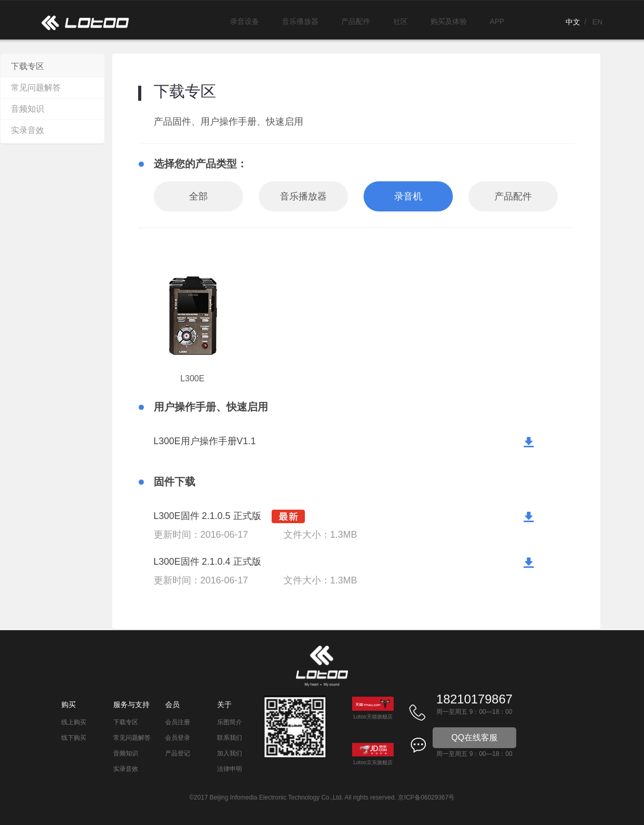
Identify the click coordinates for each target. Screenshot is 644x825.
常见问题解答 (36, 88)
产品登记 (178, 753)
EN (598, 22)
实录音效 (28, 130)
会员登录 (178, 738)
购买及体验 (449, 21)
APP (497, 21)
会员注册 (178, 722)
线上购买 (74, 722)
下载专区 (28, 66)
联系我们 (230, 738)
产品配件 (356, 21)
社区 (400, 21)
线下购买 (74, 738)
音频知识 (28, 109)
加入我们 (230, 753)
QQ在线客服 (474, 737)
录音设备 (245, 21)
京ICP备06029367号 (426, 797)
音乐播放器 (300, 21)
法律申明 (230, 769)
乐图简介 (230, 722)
